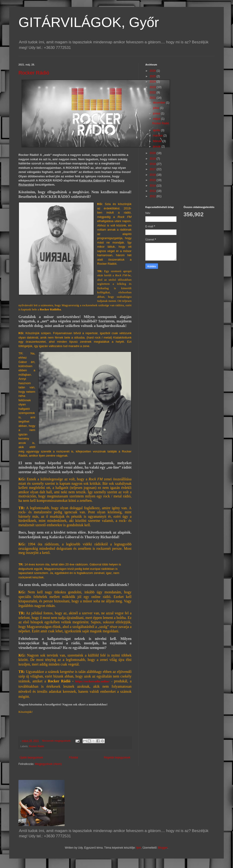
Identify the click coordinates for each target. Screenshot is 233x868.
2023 (153, 87)
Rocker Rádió (34, 73)
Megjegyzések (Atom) (48, 764)
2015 (153, 180)
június (157, 113)
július (157, 108)
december (160, 103)
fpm (139, 848)
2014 (153, 186)
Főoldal (73, 758)
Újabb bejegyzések (31, 758)
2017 (153, 169)
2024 (153, 82)
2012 (153, 196)
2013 (153, 191)
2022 (153, 92)
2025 (153, 76)
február (158, 141)
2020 (153, 153)
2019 (153, 159)
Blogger (163, 848)
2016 (153, 175)
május (157, 119)
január (157, 146)
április (157, 130)
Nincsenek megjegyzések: (57, 741)
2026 (153, 71)
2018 (153, 164)
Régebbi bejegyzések (117, 758)
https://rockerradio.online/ (93, 681)
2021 (153, 98)
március (158, 136)
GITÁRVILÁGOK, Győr (89, 22)
